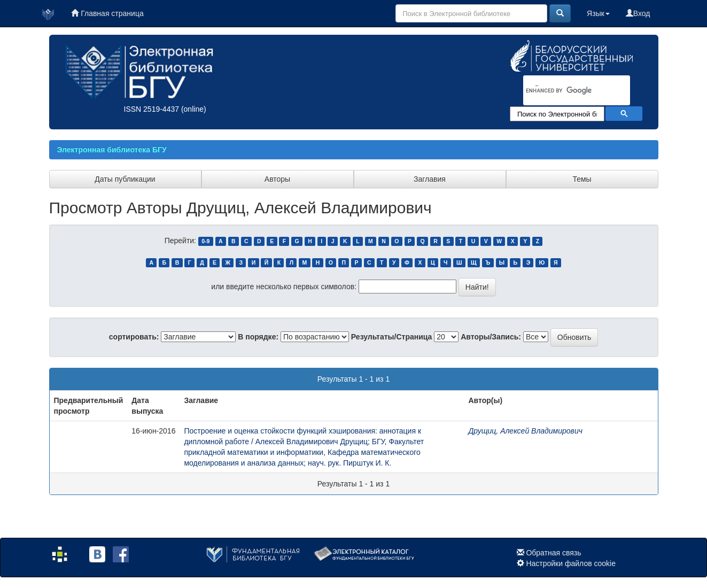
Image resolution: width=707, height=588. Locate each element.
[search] (563, 91)
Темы (582, 179)
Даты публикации (125, 179)
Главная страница (107, 13)
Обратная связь (553, 553)
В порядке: (258, 337)
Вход (638, 13)
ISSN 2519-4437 (152, 109)
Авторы (277, 179)
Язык (598, 13)
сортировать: (134, 337)
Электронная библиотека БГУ (112, 150)
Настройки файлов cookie (571, 563)
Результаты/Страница (392, 337)
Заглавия (430, 179)
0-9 (205, 241)
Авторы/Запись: (491, 337)
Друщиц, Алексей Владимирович (525, 431)
